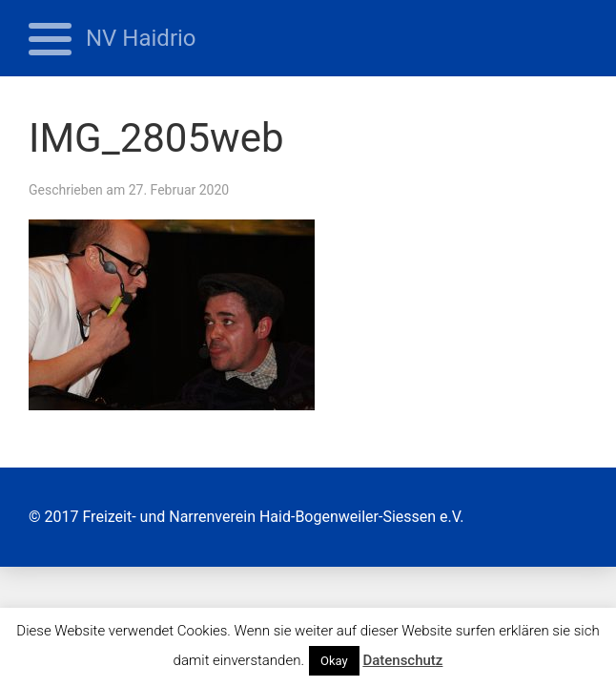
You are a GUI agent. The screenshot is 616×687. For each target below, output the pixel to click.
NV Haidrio (141, 38)
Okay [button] (334, 661)
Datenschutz (402, 660)
